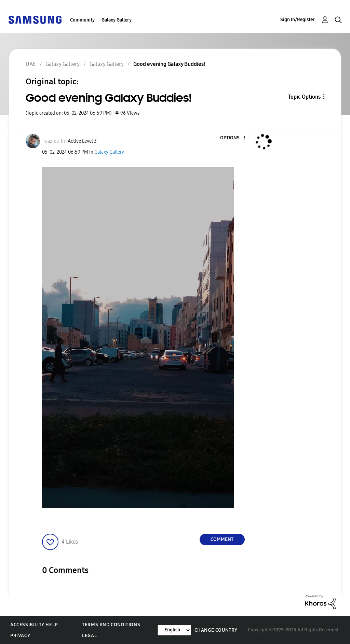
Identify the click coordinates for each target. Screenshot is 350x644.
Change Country (216, 630)
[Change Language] (174, 630)
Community (82, 20)
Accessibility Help (34, 625)
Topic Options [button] (304, 97)
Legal (89, 636)
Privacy (20, 636)
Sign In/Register (298, 20)
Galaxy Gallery (117, 20)
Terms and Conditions (111, 625)
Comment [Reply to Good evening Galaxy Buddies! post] (222, 539)
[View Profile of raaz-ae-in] (54, 141)
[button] (233, 138)
